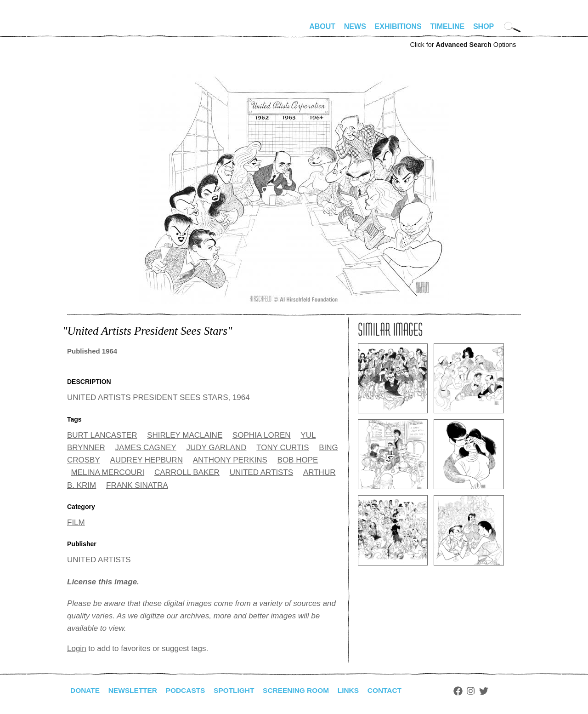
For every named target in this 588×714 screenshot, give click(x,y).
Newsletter (135, 690)
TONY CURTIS (283, 448)
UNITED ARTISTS (262, 472)
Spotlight (239, 690)
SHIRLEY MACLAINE (185, 435)
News (355, 26)
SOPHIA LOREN (262, 435)
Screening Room (303, 690)
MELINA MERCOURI (108, 472)
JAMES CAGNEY (146, 448)
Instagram (481, 691)
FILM (76, 523)
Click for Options (463, 45)
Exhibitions (398, 26)
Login (77, 648)
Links (357, 690)
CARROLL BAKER (187, 472)
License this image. (103, 582)
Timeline (448, 26)
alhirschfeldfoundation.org (95, 30)
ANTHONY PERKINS (230, 460)
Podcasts (189, 690)
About (322, 26)
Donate (85, 690)
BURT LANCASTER (102, 435)
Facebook (468, 691)
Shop (483, 26)
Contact (394, 690)
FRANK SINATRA (137, 485)
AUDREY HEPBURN (147, 460)
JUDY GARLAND (217, 448)
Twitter (494, 691)
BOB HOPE (298, 460)
